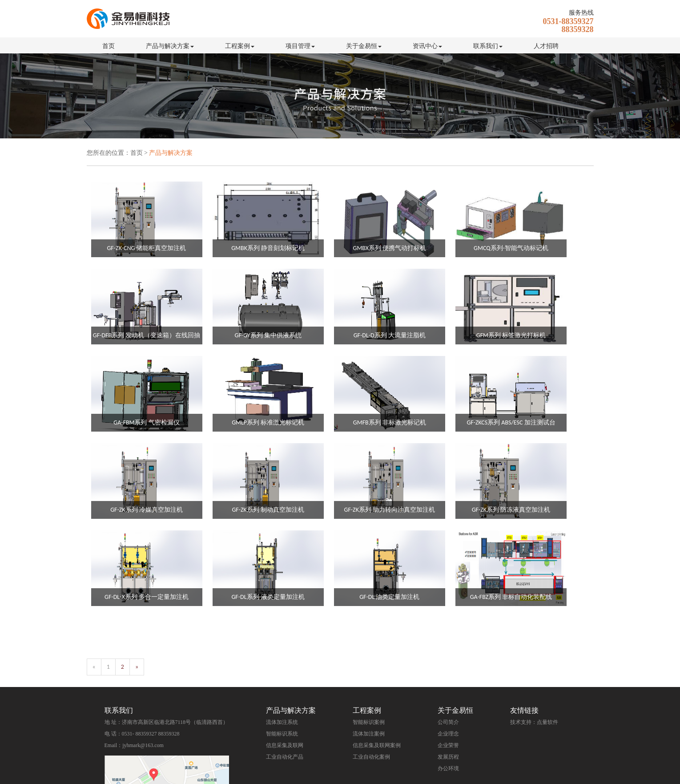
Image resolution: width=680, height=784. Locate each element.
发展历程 (448, 757)
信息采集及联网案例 (377, 745)
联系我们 (488, 46)
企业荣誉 (448, 745)
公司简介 (448, 722)
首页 (109, 46)
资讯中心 (427, 46)
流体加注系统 (282, 722)
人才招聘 (546, 46)
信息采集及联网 (285, 745)
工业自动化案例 (371, 757)
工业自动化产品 (285, 757)
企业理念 (448, 734)
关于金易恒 (364, 46)
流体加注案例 (369, 734)
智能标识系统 (282, 734)
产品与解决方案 (170, 46)
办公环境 (448, 768)
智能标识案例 (369, 722)
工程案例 (240, 46)
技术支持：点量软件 (534, 722)
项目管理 (300, 46)
